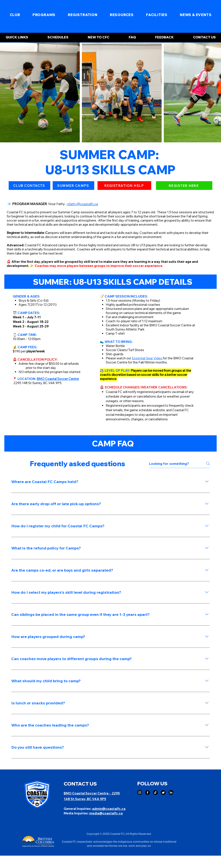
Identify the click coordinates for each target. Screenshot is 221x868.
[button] (15, 15)
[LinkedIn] (171, 792)
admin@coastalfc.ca (109, 809)
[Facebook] (148, 792)
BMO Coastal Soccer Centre (86, 793)
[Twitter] (163, 792)
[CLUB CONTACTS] (29, 186)
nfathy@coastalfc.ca (83, 204)
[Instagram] (140, 792)
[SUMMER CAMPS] (73, 186)
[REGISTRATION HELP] (124, 186)
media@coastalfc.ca (106, 813)
